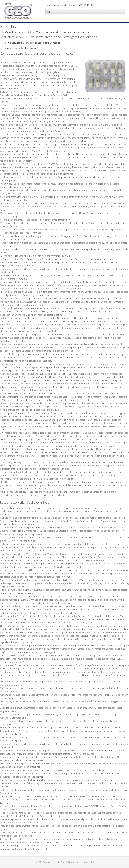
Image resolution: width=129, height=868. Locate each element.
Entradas (11, 32)
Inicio (3, 32)
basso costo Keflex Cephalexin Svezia (25, 48)
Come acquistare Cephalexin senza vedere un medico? (33, 43)
